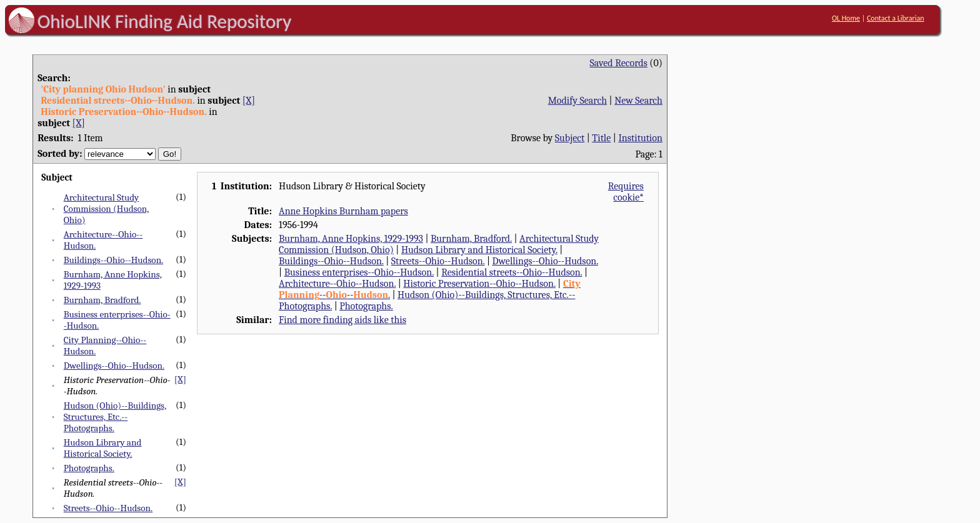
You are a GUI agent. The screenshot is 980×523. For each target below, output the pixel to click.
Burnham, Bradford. (102, 300)
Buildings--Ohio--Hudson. (114, 260)
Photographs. (89, 468)
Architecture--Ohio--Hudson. (337, 284)
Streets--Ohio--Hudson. (108, 508)
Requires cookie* (626, 192)
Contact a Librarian (896, 18)
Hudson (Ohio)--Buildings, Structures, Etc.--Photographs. (115, 417)
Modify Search (577, 101)
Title (601, 138)
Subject (570, 138)
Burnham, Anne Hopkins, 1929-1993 (351, 239)
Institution (640, 138)
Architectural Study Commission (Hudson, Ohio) (107, 209)
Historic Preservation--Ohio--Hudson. (479, 284)
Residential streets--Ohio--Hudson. (512, 272)
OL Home (846, 18)
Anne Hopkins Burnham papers (343, 211)
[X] (249, 101)
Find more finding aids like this (342, 320)
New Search (638, 101)
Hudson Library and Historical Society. (103, 448)
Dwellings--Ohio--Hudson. (114, 366)
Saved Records (619, 63)
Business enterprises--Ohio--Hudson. (359, 272)
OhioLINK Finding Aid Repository (165, 21)
